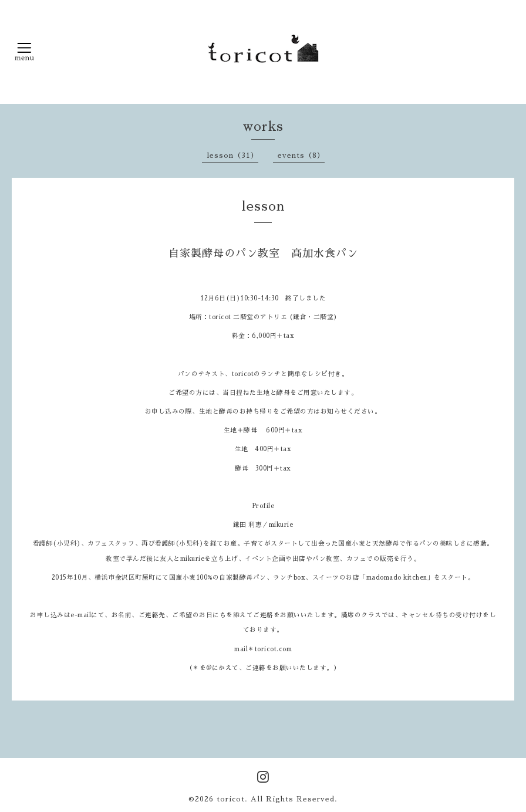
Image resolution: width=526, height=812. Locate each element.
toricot (231, 799)
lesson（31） (232, 155)
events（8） (301, 155)
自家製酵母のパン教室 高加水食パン (263, 253)
